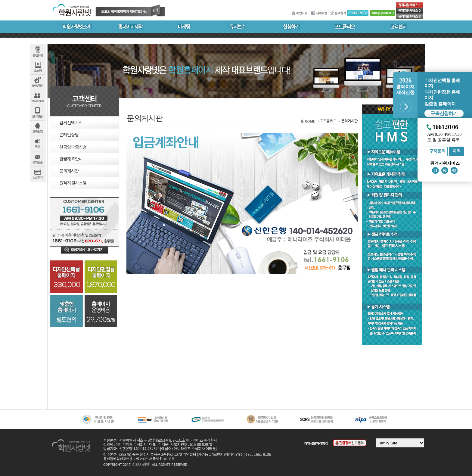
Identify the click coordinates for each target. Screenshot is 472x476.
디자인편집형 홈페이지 (442, 95)
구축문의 (437, 151)
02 (445, 170)
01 (436, 170)
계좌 (456, 151)
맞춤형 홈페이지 (440, 104)
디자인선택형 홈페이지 (442, 83)
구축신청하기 (444, 113)
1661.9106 (445, 127)
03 (454, 170)
